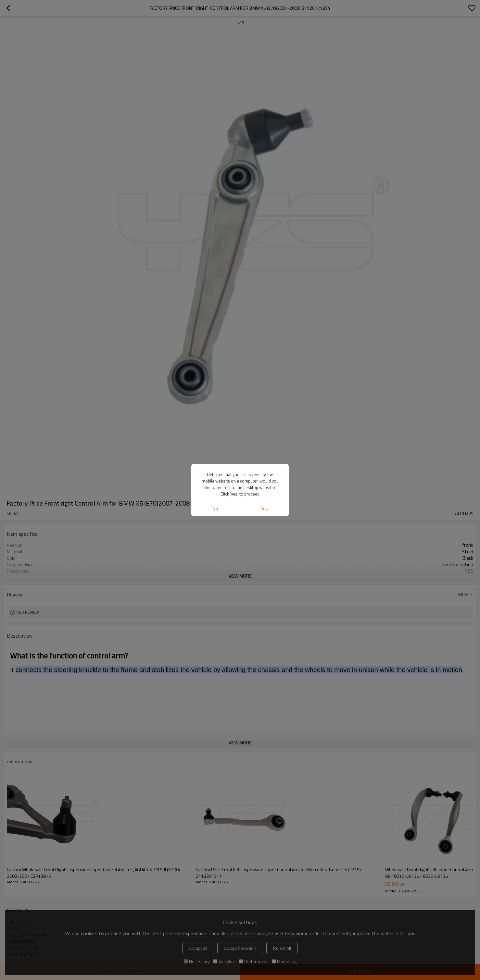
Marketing (284, 961)
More (464, 594)
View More (240, 576)
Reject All (282, 948)
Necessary (197, 961)
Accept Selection (240, 948)
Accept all (198, 948)
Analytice (224, 961)
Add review (28, 612)
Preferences (254, 961)
